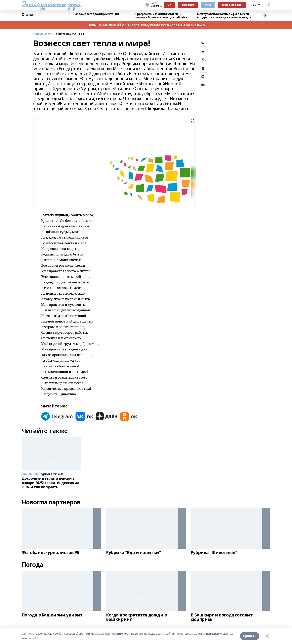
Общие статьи (44, 34)
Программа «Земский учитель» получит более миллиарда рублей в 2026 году (161, 16)
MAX (208, 5)
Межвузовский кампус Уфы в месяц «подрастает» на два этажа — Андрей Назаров (225, 16)
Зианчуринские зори (51, 4)
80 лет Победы (232, 5)
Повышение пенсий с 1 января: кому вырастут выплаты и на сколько (146, 25)
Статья (28, 15)
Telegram (188, 5)
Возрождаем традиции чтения (96, 14)
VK (169, 5)
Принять (250, 636)
